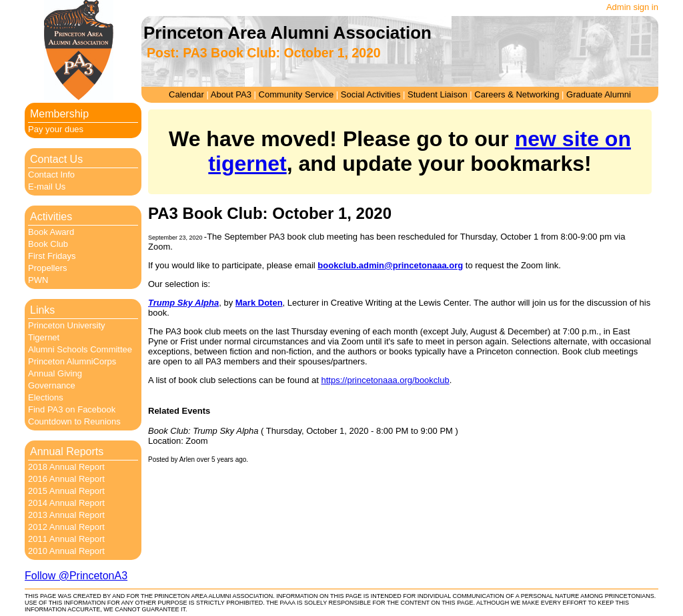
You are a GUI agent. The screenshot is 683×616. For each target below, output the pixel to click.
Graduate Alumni (599, 94)
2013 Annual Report (66, 515)
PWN (38, 280)
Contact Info (51, 175)
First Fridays (52, 256)
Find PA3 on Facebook (72, 409)
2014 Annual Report (66, 503)
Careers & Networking (517, 94)
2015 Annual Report (66, 491)
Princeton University (67, 325)
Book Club (48, 244)
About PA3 (231, 94)
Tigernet (44, 337)
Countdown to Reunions (74, 421)
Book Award (51, 232)
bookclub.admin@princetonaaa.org (390, 265)
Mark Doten (259, 303)
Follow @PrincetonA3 (76, 576)
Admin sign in (632, 7)
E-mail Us (47, 187)
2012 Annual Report (66, 527)
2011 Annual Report (66, 539)
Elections (46, 397)
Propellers (48, 268)
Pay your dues (56, 129)
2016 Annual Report (66, 479)
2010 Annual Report (66, 551)
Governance (52, 385)
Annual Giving (55, 373)
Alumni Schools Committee (80, 349)
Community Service (296, 94)
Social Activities (371, 94)
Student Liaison (438, 94)
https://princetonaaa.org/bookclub (385, 380)
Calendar (186, 94)
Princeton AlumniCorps (72, 361)
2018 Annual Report (66, 467)
